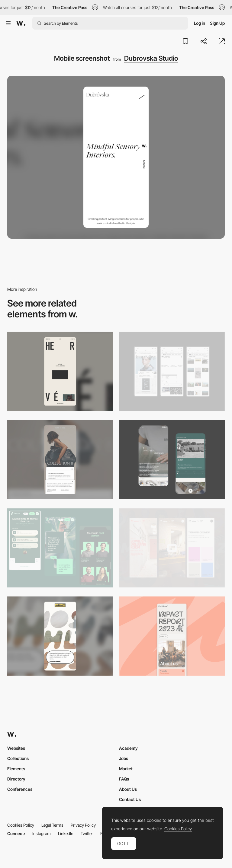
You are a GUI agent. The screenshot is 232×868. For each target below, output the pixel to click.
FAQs (124, 779)
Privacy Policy (83, 825)
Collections (18, 758)
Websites (16, 748)
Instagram (42, 833)
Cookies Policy (21, 825)
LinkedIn (66, 833)
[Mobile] (60, 372)
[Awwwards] (21, 23)
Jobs (124, 758)
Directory (16, 779)
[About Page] (172, 460)
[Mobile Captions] (60, 548)
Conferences (20, 789)
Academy (128, 748)
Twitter (87, 833)
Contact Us (130, 799)
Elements (16, 769)
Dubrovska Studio (151, 58)
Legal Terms (52, 825)
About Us (128, 789)
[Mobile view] (172, 548)
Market (126, 769)
